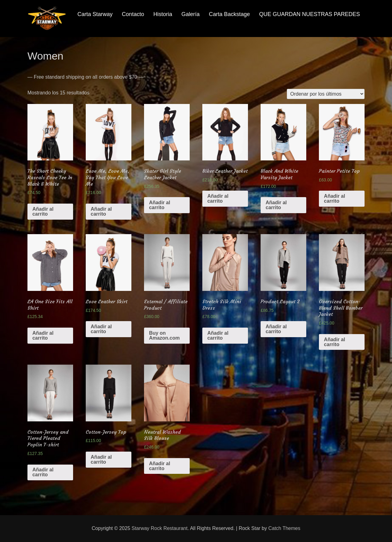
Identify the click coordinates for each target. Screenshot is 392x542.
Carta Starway (95, 14)
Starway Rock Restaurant (160, 528)
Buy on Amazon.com (164, 335)
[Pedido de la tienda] (326, 94)
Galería (190, 14)
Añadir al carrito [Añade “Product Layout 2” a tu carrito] (276, 329)
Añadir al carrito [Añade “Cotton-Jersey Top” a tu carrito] (101, 459)
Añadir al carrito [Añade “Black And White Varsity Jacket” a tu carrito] (276, 205)
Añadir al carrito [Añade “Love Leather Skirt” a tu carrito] (101, 329)
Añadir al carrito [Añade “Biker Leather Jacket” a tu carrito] (218, 199)
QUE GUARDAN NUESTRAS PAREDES (309, 14)
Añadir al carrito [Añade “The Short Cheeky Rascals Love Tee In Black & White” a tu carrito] (43, 211)
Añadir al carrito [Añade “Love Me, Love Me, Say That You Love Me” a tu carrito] (101, 211)
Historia (163, 14)
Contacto (133, 14)
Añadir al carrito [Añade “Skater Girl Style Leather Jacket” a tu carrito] (159, 205)
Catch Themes (284, 528)
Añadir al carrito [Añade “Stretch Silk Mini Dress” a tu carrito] (218, 335)
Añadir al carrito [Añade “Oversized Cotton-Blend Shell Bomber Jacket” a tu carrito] (334, 342)
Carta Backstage (229, 14)
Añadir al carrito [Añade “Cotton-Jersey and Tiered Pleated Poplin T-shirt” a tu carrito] (43, 472)
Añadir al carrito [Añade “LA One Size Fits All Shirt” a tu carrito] (43, 335)
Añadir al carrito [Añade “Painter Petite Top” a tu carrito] (334, 199)
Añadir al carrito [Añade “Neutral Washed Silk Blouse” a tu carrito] (159, 466)
